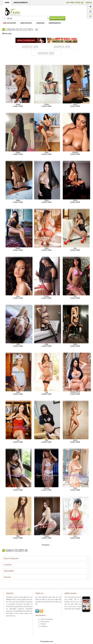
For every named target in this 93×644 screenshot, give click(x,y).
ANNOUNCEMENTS (21, 3)
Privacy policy (45, 622)
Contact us (44, 626)
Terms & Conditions (47, 619)
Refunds (43, 624)
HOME (7, 3)
